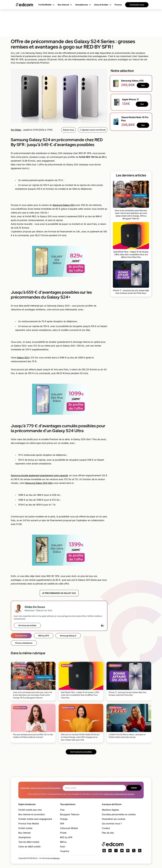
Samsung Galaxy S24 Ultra (39, 483)
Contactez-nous (137, 5)
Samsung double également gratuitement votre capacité (39, 475)
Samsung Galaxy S (68, 636)
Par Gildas (16, 130)
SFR (62, 824)
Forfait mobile (25, 828)
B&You (63, 842)
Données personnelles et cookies (119, 814)
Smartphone (25, 837)
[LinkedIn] (102, 625)
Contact (106, 828)
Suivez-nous (69, 130)
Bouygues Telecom (70, 814)
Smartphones (21, 636)
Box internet (24, 833)
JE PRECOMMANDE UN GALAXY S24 (59, 593)
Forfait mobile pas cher (30, 810)
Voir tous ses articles (27, 625)
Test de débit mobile (29, 842)
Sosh (63, 847)
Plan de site (108, 833)
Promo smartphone (24, 643)
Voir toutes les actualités (81, 752)
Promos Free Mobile (29, 824)
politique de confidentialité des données (119, 794)
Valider (134, 788)
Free (62, 810)
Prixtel (63, 833)
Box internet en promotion (32, 814)
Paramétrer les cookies (114, 819)
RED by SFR (44, 636)
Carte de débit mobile (29, 847)
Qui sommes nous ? (112, 824)
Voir (143, 85)
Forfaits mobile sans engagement (35, 819)
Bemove (56, 858)
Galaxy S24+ (23, 358)
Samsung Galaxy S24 (64, 205)
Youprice (65, 851)
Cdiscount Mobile (69, 828)
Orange (64, 819)
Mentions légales (110, 810)
